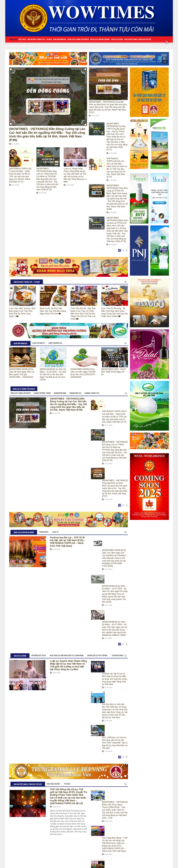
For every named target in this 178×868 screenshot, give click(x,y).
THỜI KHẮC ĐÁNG (117, 534)
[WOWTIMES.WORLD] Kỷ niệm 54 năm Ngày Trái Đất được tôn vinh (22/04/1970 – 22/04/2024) (83, 342)
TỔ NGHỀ (67, 619)
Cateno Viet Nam (91, 864)
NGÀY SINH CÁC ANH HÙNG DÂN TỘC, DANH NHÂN (67, 534)
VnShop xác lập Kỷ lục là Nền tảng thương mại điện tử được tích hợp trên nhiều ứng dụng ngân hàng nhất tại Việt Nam (114, 544)
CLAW (113, 864)
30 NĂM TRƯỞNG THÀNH (42, 361)
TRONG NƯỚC (44, 455)
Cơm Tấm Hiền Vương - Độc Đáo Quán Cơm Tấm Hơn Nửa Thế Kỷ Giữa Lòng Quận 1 (22, 284)
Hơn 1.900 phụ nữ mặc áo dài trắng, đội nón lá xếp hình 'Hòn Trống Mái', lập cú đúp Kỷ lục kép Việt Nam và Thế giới (115, 580)
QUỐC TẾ (55, 455)
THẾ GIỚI (72, 706)
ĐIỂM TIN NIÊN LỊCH (55, 313)
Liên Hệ (31, 46)
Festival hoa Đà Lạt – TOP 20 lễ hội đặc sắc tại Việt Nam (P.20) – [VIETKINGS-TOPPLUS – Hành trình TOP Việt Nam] (69, 464)
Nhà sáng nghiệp (53, 619)
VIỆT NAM (62, 706)
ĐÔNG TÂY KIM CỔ (39, 313)
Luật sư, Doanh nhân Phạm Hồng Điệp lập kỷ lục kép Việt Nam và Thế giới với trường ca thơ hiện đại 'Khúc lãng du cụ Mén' (75, 169)
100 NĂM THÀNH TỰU (92, 361)
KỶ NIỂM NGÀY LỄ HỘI (39, 534)
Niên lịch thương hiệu (18, 46)
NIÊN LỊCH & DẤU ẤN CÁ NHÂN (100, 40)
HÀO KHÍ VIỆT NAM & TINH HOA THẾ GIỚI (138, 40)
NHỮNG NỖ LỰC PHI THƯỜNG (97, 534)
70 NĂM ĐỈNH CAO (75, 361)
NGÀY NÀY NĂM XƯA (60, 40)
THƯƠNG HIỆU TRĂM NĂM (45, 706)
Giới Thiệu (22, 40)
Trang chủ (13, 40)
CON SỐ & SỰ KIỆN (117, 40)
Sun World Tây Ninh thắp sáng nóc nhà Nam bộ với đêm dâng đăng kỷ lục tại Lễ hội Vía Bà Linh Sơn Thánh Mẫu (115, 667)
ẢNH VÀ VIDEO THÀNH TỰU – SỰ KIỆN (40, 40)
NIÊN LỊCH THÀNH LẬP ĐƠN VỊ (21, 361)
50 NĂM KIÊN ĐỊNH (60, 361)
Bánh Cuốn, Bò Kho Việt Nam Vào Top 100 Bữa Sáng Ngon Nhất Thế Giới (52, 284)
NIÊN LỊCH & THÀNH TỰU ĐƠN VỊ (78, 40)
